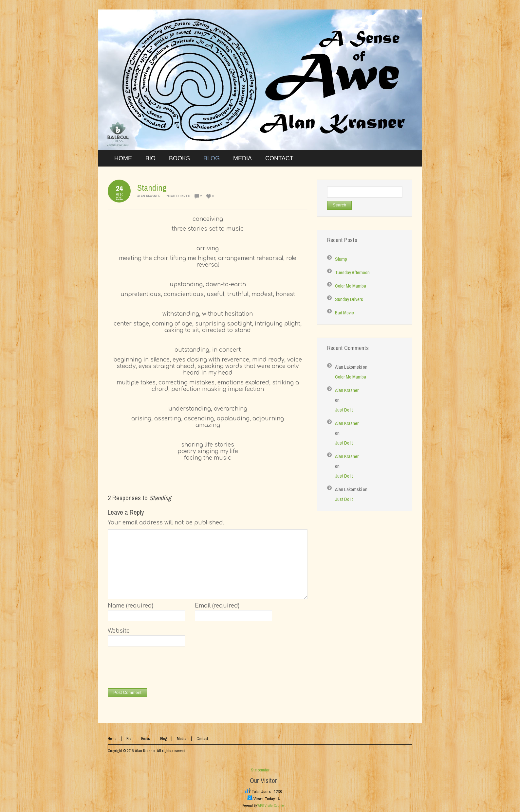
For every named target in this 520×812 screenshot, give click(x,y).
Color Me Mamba (351, 286)
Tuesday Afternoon (352, 272)
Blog (163, 739)
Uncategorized (177, 196)
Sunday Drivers (349, 299)
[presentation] (158, 669)
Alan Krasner (149, 196)
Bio (129, 739)
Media (182, 739)
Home (112, 739)
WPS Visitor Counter (271, 805)
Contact (202, 739)
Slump (341, 259)
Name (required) (130, 606)
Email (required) (217, 606)
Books (146, 739)
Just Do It (344, 410)
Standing (152, 188)
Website (119, 631)
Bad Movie (344, 313)
